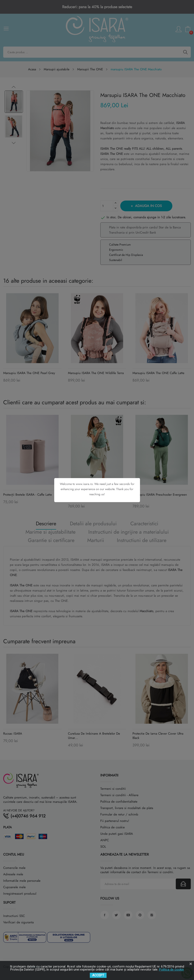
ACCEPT (98, 975)
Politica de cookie (171, 969)
